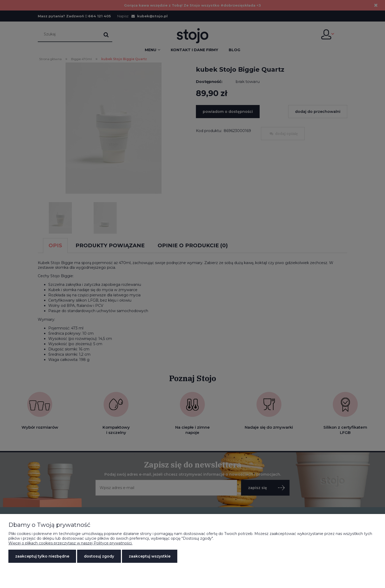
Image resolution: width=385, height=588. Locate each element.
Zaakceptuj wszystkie (150, 556)
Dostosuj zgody (99, 556)
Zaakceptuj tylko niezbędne (42, 556)
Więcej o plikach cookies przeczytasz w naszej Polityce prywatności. (70, 543)
